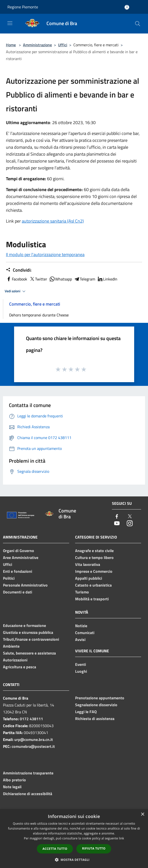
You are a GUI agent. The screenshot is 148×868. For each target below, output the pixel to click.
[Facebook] (117, 517)
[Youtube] (117, 524)
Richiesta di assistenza (95, 719)
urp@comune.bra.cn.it (34, 739)
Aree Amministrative (21, 557)
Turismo (82, 592)
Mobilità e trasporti (92, 599)
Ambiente (11, 646)
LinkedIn (107, 279)
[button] (74, 860)
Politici (9, 578)
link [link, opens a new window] (121, 838)
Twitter (38, 279)
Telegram (85, 279)
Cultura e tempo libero (94, 557)
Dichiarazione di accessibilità (28, 794)
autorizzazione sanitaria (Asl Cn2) (53, 221)
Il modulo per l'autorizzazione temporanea (45, 254)
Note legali (12, 787)
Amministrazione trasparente (28, 773)
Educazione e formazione (24, 625)
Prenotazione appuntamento (100, 698)
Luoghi (81, 671)
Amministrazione (37, 45)
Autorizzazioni (15, 660)
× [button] (142, 814)
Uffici (63, 45)
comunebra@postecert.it (33, 746)
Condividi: (19, 270)
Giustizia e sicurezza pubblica (28, 632)
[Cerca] (138, 24)
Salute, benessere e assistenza (29, 653)
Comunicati (85, 633)
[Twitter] (130, 517)
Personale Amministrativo (25, 585)
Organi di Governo (19, 551)
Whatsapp (61, 279)
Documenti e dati (18, 592)
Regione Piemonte (23, 7)
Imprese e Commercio (94, 571)
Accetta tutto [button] (55, 849)
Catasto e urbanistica (93, 585)
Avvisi (80, 639)
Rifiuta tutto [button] (94, 848)
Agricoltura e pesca (20, 667)
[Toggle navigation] (10, 23)
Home (11, 45)
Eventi (81, 664)
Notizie (81, 626)
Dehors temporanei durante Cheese (39, 315)
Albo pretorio (14, 780)
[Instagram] (130, 524)
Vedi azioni (16, 291)
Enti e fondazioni (18, 571)
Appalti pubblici (89, 578)
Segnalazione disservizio (96, 705)
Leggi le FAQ (86, 712)
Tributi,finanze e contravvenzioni (31, 639)
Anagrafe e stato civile (94, 551)
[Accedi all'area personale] (127, 7)
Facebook (17, 279)
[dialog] (74, 839)
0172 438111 (31, 719)
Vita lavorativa (88, 564)
